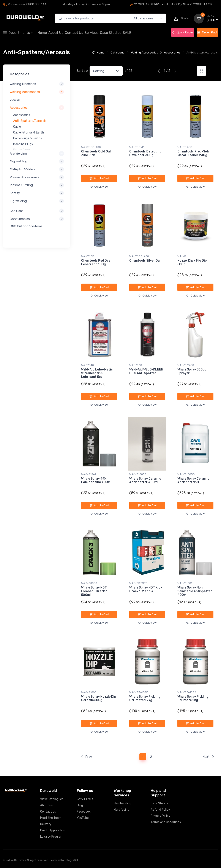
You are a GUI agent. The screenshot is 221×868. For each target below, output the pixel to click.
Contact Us (74, 33)
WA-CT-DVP (137, 147)
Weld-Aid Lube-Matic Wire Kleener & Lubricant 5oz (97, 373)
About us (46, 805)
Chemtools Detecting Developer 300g (145, 153)
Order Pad (207, 32)
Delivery (46, 824)
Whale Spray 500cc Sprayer (192, 371)
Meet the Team (51, 818)
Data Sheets (159, 803)
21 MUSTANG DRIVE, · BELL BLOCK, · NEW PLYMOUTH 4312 (171, 4)
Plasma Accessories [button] (24, 177)
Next (208, 757)
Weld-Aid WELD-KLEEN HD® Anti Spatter (146, 371)
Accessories (172, 53)
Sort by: (82, 71)
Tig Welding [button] (18, 201)
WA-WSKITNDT (138, 583)
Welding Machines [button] (23, 84)
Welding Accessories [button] (25, 92)
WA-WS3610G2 (187, 692)
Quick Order (182, 32)
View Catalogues (52, 799)
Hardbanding (122, 803)
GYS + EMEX (85, 799)
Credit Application (53, 830)
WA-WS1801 (185, 583)
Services (92, 33)
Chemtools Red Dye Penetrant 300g (96, 262)
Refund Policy (160, 810)
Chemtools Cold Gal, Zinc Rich (96, 153)
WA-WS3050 (89, 583)
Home (42, 33)
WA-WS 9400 (186, 365)
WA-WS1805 (89, 692)
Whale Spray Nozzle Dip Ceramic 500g (99, 698)
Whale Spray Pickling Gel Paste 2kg (193, 698)
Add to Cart (99, 178)
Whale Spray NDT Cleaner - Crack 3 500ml (94, 591)
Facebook (84, 812)
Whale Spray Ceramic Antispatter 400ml (145, 480)
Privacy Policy (160, 816)
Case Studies (111, 33)
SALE (127, 33)
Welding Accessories (144, 53)
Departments (17, 33)
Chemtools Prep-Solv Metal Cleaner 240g (193, 153)
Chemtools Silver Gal (145, 261)
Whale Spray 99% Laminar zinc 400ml (96, 480)
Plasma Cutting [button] (21, 185)
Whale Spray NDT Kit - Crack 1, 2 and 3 (146, 589)
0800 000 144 (36, 4)
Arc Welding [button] (18, 153)
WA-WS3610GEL (139, 692)
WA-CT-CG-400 (91, 147)
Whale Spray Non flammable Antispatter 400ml (195, 591)
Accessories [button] (19, 108)
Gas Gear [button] (16, 211)
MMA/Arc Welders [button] (23, 169)
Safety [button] (15, 193)
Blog (80, 805)
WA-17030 (136, 365)
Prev (86, 757)
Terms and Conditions (166, 822)
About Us (56, 33)
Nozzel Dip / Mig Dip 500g (192, 262)
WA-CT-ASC (185, 147)
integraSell (72, 860)
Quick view (99, 187)
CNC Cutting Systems (26, 226)
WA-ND (182, 256)
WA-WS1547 (89, 474)
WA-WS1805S (138, 474)
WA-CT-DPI (88, 256)
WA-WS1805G (186, 474)
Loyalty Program (52, 837)
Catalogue (118, 53)
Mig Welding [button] (18, 161)
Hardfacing (122, 810)
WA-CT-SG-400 (139, 256)
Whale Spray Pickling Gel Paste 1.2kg (145, 698)
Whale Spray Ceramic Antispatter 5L (193, 480)
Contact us (48, 812)
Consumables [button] (20, 219)
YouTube (83, 818)
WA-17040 (88, 365)
